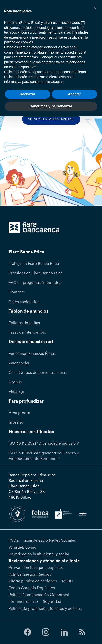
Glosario (16, 422)
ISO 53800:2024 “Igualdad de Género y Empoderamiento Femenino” (44, 456)
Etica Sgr (16, 391)
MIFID (67, 581)
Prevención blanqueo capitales (36, 567)
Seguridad (52, 601)
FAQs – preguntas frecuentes (35, 282)
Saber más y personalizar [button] (51, 106)
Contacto (17, 292)
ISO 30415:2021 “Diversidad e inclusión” (44, 443)
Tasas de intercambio (27, 332)
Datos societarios (24, 302)
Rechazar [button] (27, 94)
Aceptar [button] (74, 94)
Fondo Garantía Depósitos (32, 588)
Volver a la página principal (51, 119)
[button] (95, 8)
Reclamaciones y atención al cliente (44, 561)
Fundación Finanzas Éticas (32, 353)
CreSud (15, 382)
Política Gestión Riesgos (30, 574)
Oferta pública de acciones (33, 581)
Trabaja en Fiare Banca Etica (34, 263)
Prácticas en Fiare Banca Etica (36, 273)
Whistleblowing (22, 547)
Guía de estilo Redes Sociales (50, 540)
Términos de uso (23, 601)
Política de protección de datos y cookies (45, 608)
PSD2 (14, 540)
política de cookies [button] (18, 42)
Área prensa (19, 413)
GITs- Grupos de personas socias (38, 372)
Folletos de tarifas (24, 323)
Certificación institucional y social (39, 554)
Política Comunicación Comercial (39, 595)
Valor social (19, 363)
